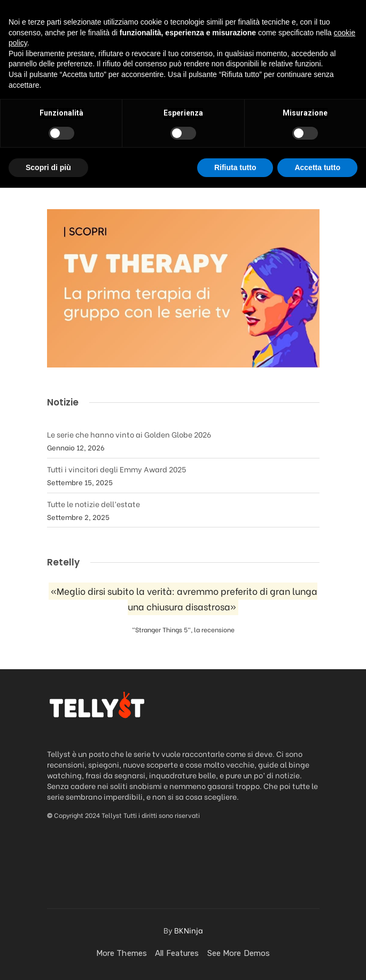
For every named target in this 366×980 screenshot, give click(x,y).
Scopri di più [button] (48, 959)
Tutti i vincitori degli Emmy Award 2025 (116, 469)
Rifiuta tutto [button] (235, 959)
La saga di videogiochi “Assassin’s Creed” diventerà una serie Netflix (172, 121)
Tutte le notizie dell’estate (94, 504)
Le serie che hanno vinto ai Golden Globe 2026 (129, 434)
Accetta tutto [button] (317, 959)
